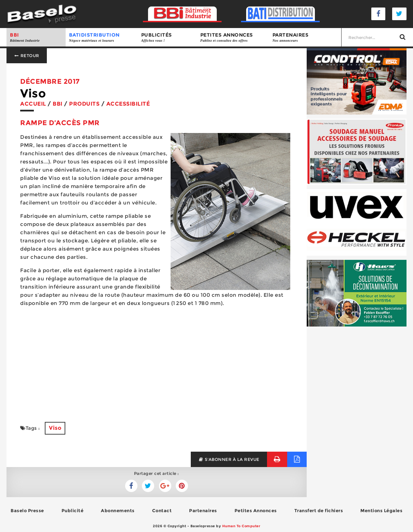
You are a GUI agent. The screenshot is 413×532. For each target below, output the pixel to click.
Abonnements (118, 510)
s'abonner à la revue (229, 459)
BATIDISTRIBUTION (102, 37)
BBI (36, 37)
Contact (162, 510)
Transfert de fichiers (319, 510)
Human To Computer (241, 526)
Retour (27, 56)
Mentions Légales (381, 510)
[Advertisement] (157, 360)
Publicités (167, 37)
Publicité (73, 510)
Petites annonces (233, 37)
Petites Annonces (256, 510)
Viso (55, 428)
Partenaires (305, 37)
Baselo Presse (27, 510)
